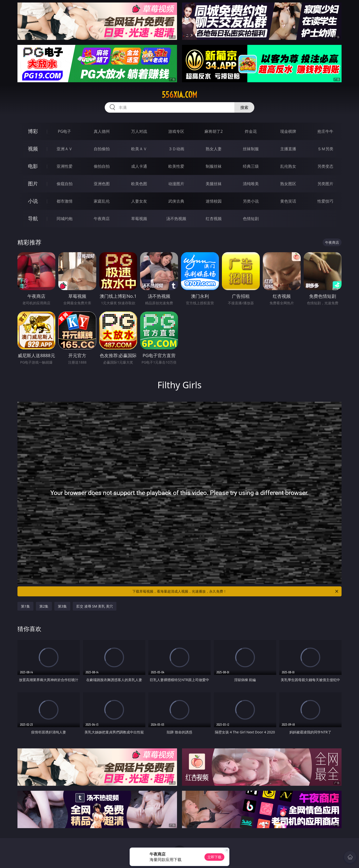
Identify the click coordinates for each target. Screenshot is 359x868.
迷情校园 (214, 201)
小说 (33, 201)
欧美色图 (139, 184)
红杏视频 (214, 219)
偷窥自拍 (65, 184)
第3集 (62, 606)
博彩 (33, 131)
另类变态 (325, 166)
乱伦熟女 (288, 166)
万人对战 (139, 131)
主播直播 (288, 149)
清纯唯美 (251, 184)
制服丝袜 (214, 166)
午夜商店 (102, 219)
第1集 (25, 606)
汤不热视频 (176, 219)
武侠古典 (176, 201)
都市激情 (65, 201)
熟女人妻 (214, 149)
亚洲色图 (102, 184)
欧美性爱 (176, 166)
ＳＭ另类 (325, 149)
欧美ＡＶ (139, 149)
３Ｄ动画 (176, 149)
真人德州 (102, 131)
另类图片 (325, 184)
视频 (33, 149)
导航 (33, 218)
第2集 (44, 606)
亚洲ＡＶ (65, 149)
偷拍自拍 (102, 166)
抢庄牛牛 (325, 131)
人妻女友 (139, 201)
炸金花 (251, 131)
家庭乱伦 (102, 201)
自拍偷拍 (102, 149)
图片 (33, 184)
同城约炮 (65, 219)
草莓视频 (139, 219)
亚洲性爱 (65, 166)
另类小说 (251, 201)
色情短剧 (251, 219)
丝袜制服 (251, 149)
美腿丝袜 (214, 184)
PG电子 (64, 131)
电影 (33, 166)
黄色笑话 (288, 201)
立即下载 (214, 857)
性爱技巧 (325, 201)
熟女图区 (288, 184)
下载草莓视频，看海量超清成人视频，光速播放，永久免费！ (236, 591)
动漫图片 (176, 184)
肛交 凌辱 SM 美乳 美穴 (95, 606)
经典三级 (251, 166)
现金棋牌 (288, 131)
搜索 (244, 107)
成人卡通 (139, 166)
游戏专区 (176, 131)
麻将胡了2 (214, 131)
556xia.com (179, 95)
